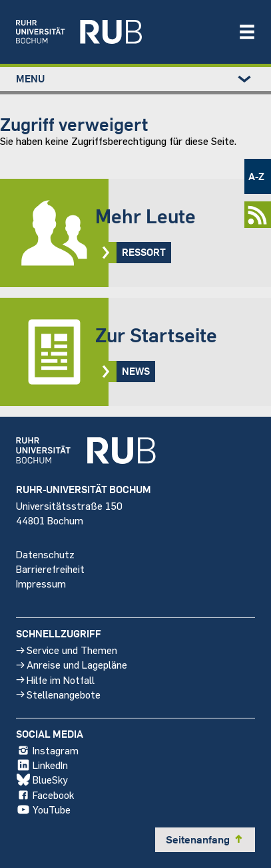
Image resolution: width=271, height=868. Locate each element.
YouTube (43, 810)
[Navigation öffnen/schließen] (247, 32)
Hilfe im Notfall (55, 679)
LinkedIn (42, 765)
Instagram (47, 750)
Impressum (41, 583)
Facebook (45, 794)
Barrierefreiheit (50, 568)
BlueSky (42, 780)
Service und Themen (67, 650)
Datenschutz (45, 553)
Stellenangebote (58, 694)
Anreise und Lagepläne (72, 664)
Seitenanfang (205, 839)
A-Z (256, 176)
